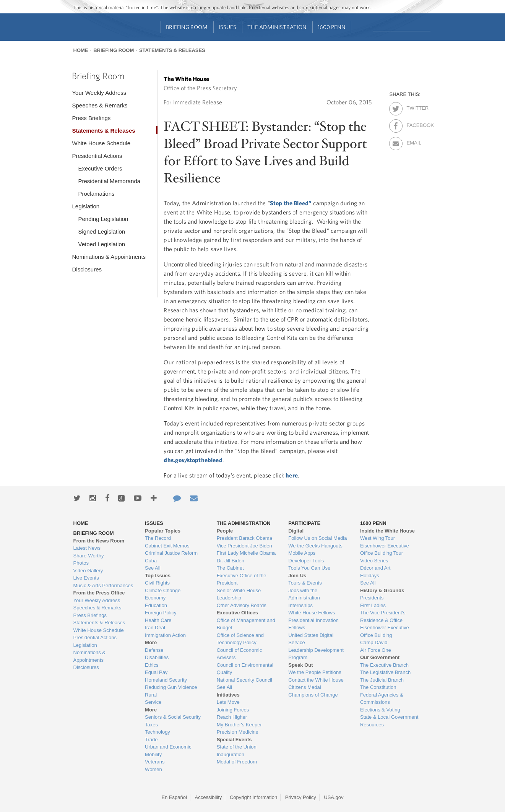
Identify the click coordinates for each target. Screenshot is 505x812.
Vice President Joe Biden (244, 546)
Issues (227, 27)
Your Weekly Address (99, 93)
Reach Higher (232, 717)
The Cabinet (230, 568)
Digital (296, 531)
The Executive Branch (384, 665)
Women (153, 769)
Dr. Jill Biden (231, 561)
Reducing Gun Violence (171, 687)
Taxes (151, 725)
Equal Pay (156, 672)
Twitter (413, 107)
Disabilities (157, 657)
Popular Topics (163, 531)
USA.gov (334, 797)
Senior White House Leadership (239, 594)
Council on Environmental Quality (245, 669)
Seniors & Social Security (173, 717)
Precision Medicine (238, 732)
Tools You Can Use (309, 568)
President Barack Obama (244, 538)
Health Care (158, 620)
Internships (300, 605)
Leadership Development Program (316, 654)
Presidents (372, 598)
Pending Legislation (103, 219)
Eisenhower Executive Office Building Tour (385, 550)
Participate (304, 523)
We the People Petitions (315, 672)
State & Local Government (389, 717)
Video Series (374, 561)
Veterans (155, 762)
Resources (372, 725)
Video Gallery (88, 571)
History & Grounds (382, 590)
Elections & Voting (380, 710)
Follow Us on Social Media (317, 538)
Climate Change (163, 590)
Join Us (297, 576)
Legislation (86, 206)
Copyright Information (253, 797)
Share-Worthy (89, 556)
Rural (151, 695)
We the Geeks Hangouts (315, 546)
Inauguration (231, 754)
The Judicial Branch (382, 680)
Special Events (234, 740)
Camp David (374, 642)
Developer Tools (306, 561)
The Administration (277, 27)
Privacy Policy (301, 797)
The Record (158, 538)
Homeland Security (166, 680)
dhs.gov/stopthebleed (193, 460)
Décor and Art (375, 568)
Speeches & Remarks (100, 105)
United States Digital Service (311, 639)
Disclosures (87, 269)
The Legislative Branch (385, 672)
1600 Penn (332, 27)
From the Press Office (99, 593)
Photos (81, 563)
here (292, 475)
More (151, 642)
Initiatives (228, 695)
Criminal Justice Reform (171, 553)
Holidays (370, 576)
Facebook (413, 124)
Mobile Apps (302, 553)
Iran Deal (155, 628)
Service (153, 702)
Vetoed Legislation (101, 244)
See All (153, 568)
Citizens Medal (304, 687)
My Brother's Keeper (239, 725)
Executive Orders (100, 168)
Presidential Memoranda (109, 181)
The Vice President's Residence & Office (383, 616)
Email (413, 141)
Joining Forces (233, 710)
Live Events (86, 578)
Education (156, 605)
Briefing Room (187, 27)
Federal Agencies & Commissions (382, 699)
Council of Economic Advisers (240, 654)
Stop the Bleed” (291, 203)
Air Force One (376, 650)
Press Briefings (91, 118)
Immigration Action (165, 635)
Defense (154, 650)
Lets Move (228, 702)
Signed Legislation (101, 231)
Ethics (152, 665)
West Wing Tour (378, 538)
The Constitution (378, 687)
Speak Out (300, 665)
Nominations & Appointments (109, 257)
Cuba (151, 561)
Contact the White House (316, 680)
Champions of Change (313, 695)
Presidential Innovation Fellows (313, 624)
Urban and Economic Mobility (168, 751)
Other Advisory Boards (242, 605)
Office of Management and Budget (246, 624)
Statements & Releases (172, 50)
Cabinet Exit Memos (167, 546)
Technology (158, 732)
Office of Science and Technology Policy (240, 639)
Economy (155, 598)
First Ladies (373, 605)
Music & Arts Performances (103, 585)
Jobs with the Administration (304, 594)
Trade (151, 740)
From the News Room (99, 541)
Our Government (380, 657)
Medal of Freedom (237, 762)
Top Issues (158, 576)
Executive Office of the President (242, 579)
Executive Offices (237, 613)
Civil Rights (157, 583)
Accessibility (209, 797)
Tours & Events (305, 583)
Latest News (87, 548)
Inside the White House (387, 531)
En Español (174, 797)
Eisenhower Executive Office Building (385, 631)
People (225, 531)
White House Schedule (101, 143)
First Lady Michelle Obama (246, 553)
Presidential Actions (97, 156)
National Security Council (244, 680)
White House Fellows (312, 613)
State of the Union (237, 747)
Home (81, 50)
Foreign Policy (161, 613)
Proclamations (96, 194)
